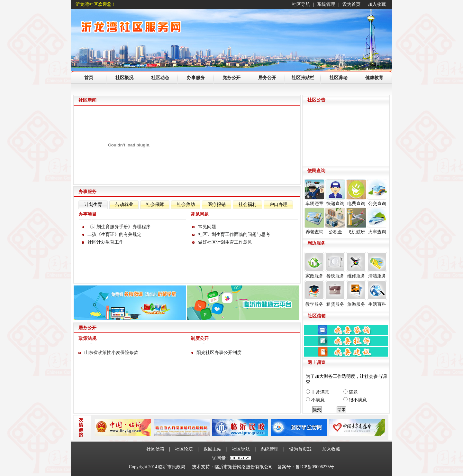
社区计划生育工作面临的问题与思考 (234, 234)
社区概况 (124, 78)
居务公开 (267, 78)
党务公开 (232, 78)
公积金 (335, 221)
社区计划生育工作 (105, 242)
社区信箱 (155, 449)
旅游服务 (356, 293)
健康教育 (374, 78)
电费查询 (356, 193)
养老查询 (314, 221)
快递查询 (335, 193)
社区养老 (339, 78)
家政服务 (314, 265)
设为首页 (351, 4)
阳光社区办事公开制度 (219, 353)
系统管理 (326, 4)
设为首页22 (300, 449)
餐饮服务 (335, 265)
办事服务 (196, 78)
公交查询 (377, 193)
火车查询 (377, 221)
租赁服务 (335, 293)
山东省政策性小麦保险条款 (111, 353)
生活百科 (377, 293)
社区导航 (301, 4)
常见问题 (207, 227)
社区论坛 (184, 449)
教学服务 (314, 293)
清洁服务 (377, 265)
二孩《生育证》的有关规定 (114, 234)
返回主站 (213, 449)
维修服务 (356, 265)
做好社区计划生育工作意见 (225, 242)
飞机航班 (356, 221)
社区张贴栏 (303, 78)
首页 (89, 78)
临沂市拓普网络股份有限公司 (244, 467)
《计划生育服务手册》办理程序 (119, 227)
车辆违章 (314, 193)
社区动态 (160, 78)
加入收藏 (377, 4)
